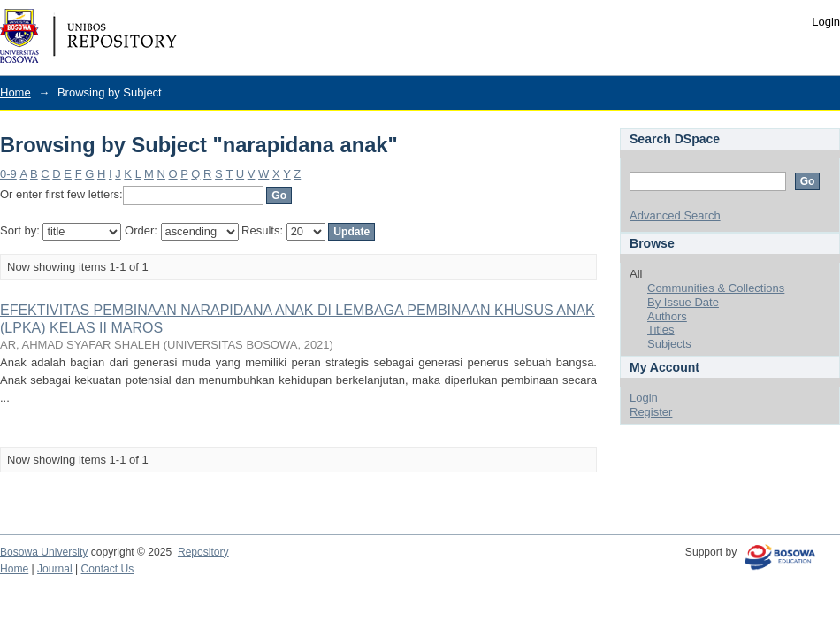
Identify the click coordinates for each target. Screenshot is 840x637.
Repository (203, 552)
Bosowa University (44, 552)
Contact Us (108, 569)
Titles (661, 330)
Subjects (669, 344)
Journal (55, 569)
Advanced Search (675, 215)
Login (826, 22)
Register (651, 412)
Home (15, 92)
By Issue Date (683, 302)
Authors (667, 316)
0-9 (8, 174)
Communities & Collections (716, 288)
